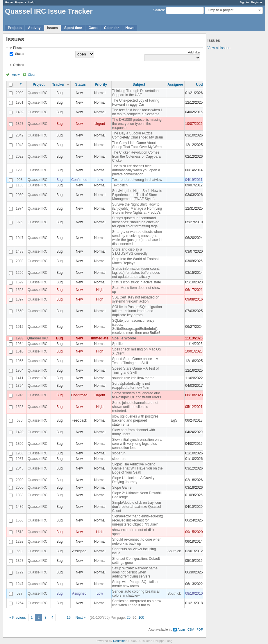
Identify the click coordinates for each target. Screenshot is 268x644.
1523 (20, 407)
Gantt (93, 28)
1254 (20, 603)
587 (19, 593)
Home (9, 2)
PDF (200, 629)
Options (18, 65)
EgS (174, 420)
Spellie (117, 344)
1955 (20, 361)
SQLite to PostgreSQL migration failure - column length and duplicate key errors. (137, 311)
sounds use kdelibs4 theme (133, 378)
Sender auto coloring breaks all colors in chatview (136, 593)
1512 (20, 327)
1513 (20, 532)
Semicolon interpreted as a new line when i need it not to (137, 603)
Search (158, 10)
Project (39, 84)
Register (257, 2)
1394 (20, 386)
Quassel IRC (37, 93)
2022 (20, 156)
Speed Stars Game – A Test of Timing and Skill (136, 370)
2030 (20, 195)
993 (19, 180)
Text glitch (120, 185)
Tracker (58, 84)
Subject (139, 84)
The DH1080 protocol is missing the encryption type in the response (137, 124)
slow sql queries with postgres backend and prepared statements (135, 420)
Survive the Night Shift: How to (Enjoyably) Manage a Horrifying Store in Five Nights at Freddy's (137, 208)
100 (141, 618)
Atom (181, 629)
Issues (52, 28)
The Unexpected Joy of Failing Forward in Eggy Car (136, 102)
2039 (20, 261)
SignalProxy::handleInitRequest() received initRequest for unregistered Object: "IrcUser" (138, 520)
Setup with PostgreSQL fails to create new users (136, 584)
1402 (20, 112)
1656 (20, 520)
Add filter (194, 52)
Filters (17, 48)
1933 (20, 338)
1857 (20, 124)
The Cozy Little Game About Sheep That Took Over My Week (137, 145)
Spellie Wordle (124, 338)
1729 (20, 572)
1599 (20, 282)
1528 (20, 290)
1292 (20, 542)
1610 (20, 351)
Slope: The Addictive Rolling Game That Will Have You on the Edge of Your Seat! (137, 468)
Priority (101, 84)
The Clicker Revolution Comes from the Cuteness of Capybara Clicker (136, 156)
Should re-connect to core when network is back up (137, 542)
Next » (81, 618)
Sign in (244, 2)
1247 (20, 584)
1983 (20, 495)
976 (19, 222)
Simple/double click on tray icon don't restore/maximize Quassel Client (137, 507)
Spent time (73, 28)
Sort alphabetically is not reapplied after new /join (131, 386)
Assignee (175, 84)
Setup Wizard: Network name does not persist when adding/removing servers (135, 572)
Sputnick (174, 551)
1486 (20, 507)
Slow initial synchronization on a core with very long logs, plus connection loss (137, 444)
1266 (20, 273)
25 (129, 618)
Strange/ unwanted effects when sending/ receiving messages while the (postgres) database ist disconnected (137, 238)
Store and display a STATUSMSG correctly (130, 251)
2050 (20, 488)
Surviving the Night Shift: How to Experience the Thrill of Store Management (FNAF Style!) (137, 195)
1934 (20, 344)
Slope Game (122, 488)
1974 (20, 208)
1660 (20, 311)
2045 (20, 468)
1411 (20, 378)
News (130, 28)
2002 (20, 93)
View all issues (219, 48)
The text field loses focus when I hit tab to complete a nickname (137, 112)
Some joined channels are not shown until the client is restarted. (135, 407)
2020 (20, 480)
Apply (16, 75)
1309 (20, 444)
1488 (20, 251)
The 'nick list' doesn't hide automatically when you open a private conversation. (136, 170)
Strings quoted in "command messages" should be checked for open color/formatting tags (136, 222)
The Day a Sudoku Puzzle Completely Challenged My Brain (138, 135)
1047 (20, 238)
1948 (20, 145)
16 (68, 618)
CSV (191, 629)
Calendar (111, 28)
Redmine (119, 641)
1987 (20, 459)
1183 (20, 185)
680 (19, 420)
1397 (20, 299)
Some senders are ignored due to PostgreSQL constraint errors (137, 395)
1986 (20, 453)
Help (32, 2)
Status (19, 54)
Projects (21, 2)
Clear (32, 75)
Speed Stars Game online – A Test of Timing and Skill (135, 361)
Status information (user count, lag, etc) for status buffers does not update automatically (136, 273)
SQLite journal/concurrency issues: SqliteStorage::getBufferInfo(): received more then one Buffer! (136, 327)
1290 (20, 170)
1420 (20, 432)
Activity (34, 28)
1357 (20, 561)
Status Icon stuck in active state (137, 282)
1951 (20, 102)
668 (19, 551)
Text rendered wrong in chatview (137, 180)
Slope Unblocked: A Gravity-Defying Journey (134, 480)
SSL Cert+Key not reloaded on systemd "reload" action (136, 299)
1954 (20, 370)
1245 (20, 395)
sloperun (119, 453)
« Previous (18, 618)
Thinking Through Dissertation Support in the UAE (135, 93)
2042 (20, 135)
